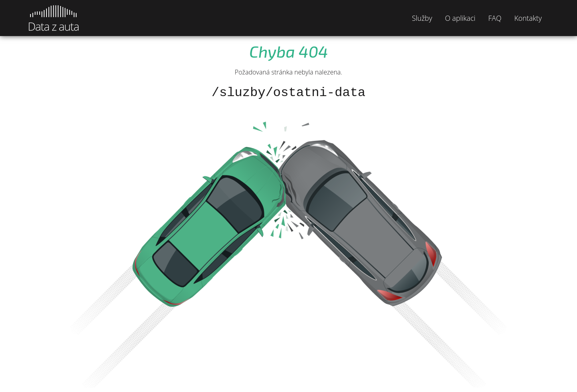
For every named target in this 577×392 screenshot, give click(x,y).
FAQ (495, 18)
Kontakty (528, 18)
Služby (422, 18)
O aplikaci (460, 18)
